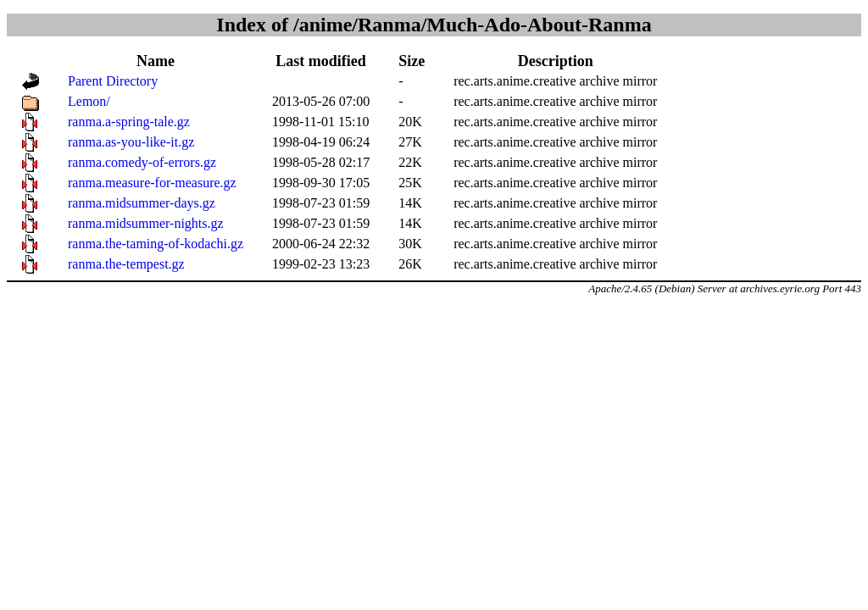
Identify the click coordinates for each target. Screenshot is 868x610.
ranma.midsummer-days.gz (142, 203)
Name (156, 61)
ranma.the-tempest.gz (126, 264)
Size (412, 61)
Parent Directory (113, 81)
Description (556, 61)
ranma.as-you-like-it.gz (131, 142)
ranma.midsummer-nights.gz (146, 223)
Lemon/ (89, 101)
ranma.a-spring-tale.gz (129, 122)
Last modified (321, 61)
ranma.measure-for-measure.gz (152, 183)
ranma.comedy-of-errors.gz (142, 162)
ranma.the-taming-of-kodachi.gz (156, 244)
